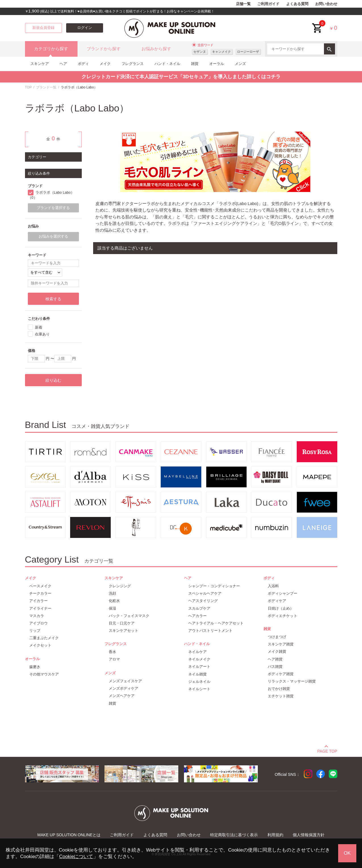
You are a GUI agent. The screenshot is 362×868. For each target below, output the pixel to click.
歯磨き (35, 667)
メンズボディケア (124, 688)
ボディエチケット (283, 616)
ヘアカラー (197, 616)
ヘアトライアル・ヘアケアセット (216, 623)
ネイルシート (199, 689)
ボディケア (277, 601)
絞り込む (53, 380)
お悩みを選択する (53, 236)
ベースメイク (40, 586)
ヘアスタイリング (203, 601)
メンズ (240, 64)
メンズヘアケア (122, 696)
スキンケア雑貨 (281, 644)
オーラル (217, 64)
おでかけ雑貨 (279, 689)
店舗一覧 (243, 4)
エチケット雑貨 (281, 696)
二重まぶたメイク (44, 638)
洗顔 (112, 593)
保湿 (112, 608)
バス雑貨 (275, 667)
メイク (105, 64)
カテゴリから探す (51, 49)
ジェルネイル (199, 682)
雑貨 (195, 64)
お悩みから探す (156, 49)
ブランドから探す (104, 49)
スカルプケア (199, 608)
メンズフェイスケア (125, 681)
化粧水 (114, 601)
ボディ (83, 64)
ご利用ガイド (268, 4)
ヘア (63, 64)
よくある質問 (297, 4)
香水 (112, 652)
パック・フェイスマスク (129, 616)
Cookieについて (76, 857)
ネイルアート (199, 667)
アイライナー (40, 608)
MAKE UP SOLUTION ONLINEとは (69, 835)
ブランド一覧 (46, 87)
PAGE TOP (327, 750)
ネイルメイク (199, 659)
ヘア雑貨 (275, 659)
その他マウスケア (44, 674)
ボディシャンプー (283, 593)
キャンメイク (221, 52)
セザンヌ (200, 52)
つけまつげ (277, 637)
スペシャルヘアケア (205, 593)
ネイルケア (197, 652)
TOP (28, 87)
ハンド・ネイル (167, 64)
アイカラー (38, 601)
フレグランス (133, 64)
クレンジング (120, 586)
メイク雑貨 (277, 651)
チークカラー (40, 593)
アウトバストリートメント (210, 631)
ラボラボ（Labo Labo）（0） (51, 195)
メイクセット (40, 645)
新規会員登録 (43, 28)
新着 (39, 327)
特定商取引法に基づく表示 (234, 835)
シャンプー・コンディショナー (214, 586)
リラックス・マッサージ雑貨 (292, 681)
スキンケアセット (124, 631)
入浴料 (273, 586)
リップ (35, 631)
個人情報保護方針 (309, 835)
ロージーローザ (248, 52)
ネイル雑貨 (197, 674)
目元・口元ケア (122, 623)
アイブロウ (38, 623)
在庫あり (42, 334)
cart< (317, 24)
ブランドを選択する (53, 208)
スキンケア (40, 64)
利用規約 (275, 835)
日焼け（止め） (281, 608)
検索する (53, 299)
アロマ (114, 659)
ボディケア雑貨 (281, 674)
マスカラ (37, 616)
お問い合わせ (326, 4)
